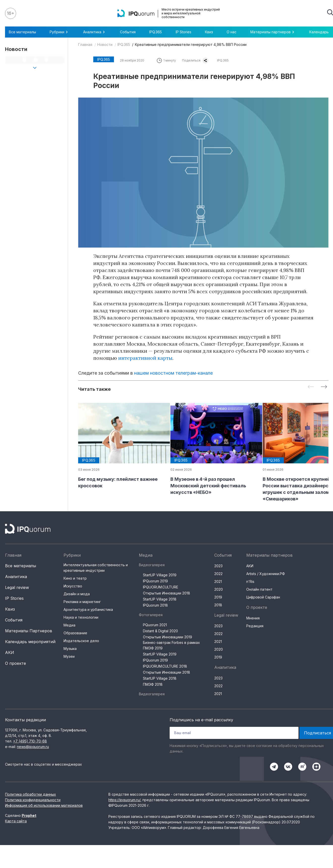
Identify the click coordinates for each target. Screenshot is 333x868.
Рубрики (59, 32)
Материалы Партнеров (29, 631)
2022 (218, 574)
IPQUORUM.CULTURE (161, 587)
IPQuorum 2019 (155, 581)
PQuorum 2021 (155, 625)
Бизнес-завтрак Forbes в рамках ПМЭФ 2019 (171, 645)
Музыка (70, 649)
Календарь (319, 32)
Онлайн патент (259, 589)
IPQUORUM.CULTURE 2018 (165, 666)
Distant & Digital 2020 (160, 631)
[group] (120, 446)
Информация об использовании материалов (44, 805)
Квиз (209, 32)
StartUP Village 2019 (160, 575)
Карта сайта (16, 821)
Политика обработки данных (31, 794)
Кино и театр (75, 578)
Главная (85, 44)
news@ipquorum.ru (33, 747)
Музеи (69, 656)
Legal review (17, 587)
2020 (219, 589)
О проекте (16, 663)
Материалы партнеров (273, 32)
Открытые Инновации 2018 (166, 593)
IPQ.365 (156, 32)
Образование (75, 633)
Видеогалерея (152, 565)
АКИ (10, 652)
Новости (105, 44)
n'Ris (250, 581)
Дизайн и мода (77, 594)
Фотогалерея (151, 615)
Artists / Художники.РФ (266, 574)
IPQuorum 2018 (155, 605)
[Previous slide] (311, 387)
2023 (218, 566)
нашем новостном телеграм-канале (173, 373)
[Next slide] (324, 387)
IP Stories (184, 32)
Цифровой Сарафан (263, 597)
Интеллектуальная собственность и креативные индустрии (96, 568)
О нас (232, 32)
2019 (218, 597)
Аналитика (95, 32)
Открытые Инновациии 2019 (168, 637)
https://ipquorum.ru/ (124, 800)
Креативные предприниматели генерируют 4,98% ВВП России (191, 44)
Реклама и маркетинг (82, 602)
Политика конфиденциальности (33, 800)
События (128, 32)
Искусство (73, 586)
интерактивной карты (145, 358)
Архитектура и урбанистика (88, 609)
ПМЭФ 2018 (153, 684)
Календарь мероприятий (30, 642)
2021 (218, 581)
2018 (218, 605)
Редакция (255, 626)
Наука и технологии (81, 617)
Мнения (253, 618)
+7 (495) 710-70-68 (30, 741)
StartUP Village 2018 (160, 599)
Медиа (69, 625)
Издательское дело (81, 641)
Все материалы (22, 32)
